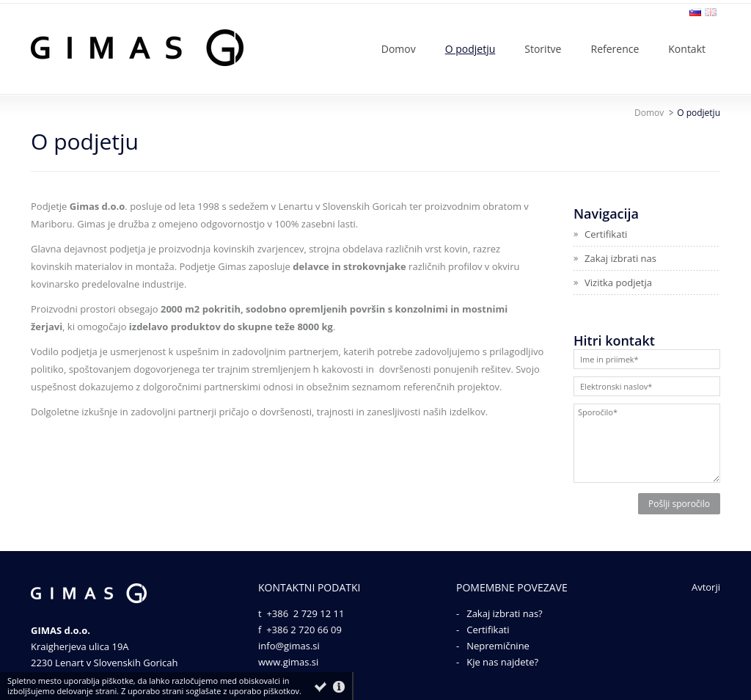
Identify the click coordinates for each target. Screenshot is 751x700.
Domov (649, 113)
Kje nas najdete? (502, 662)
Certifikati (488, 630)
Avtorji (706, 587)
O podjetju (699, 113)
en (711, 12)
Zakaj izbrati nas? (505, 613)
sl (695, 12)
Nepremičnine (498, 646)
